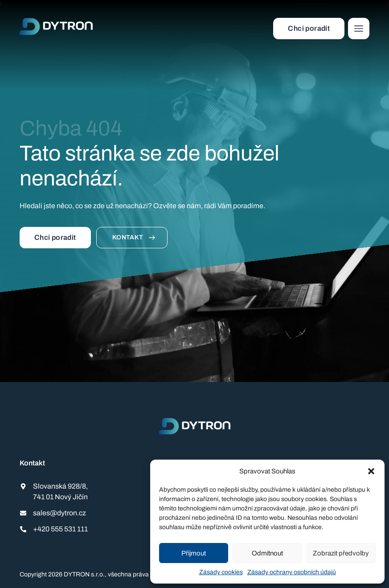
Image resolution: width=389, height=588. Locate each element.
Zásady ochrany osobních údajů (292, 572)
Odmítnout (267, 553)
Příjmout (194, 553)
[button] (371, 471)
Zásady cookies (221, 572)
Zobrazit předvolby (341, 553)
